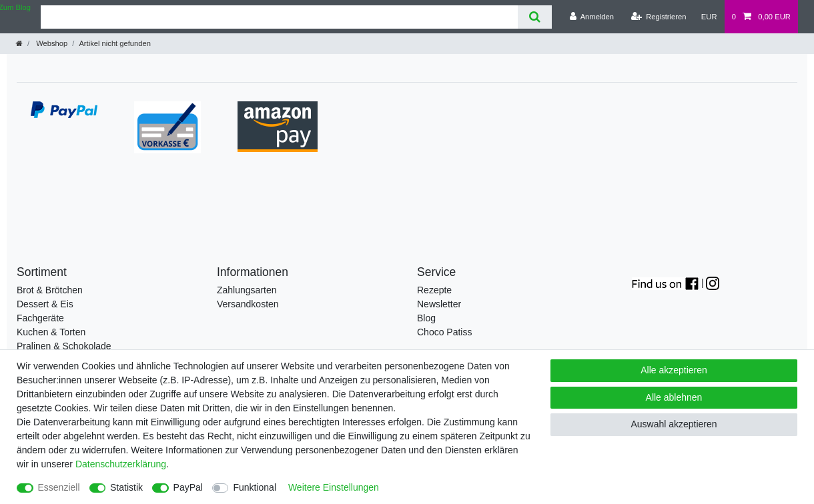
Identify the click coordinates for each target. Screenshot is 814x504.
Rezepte (434, 290)
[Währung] (709, 17)
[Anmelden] (591, 17)
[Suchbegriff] (279, 17)
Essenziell (59, 487)
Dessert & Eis (45, 304)
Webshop (51, 43)
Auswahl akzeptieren (674, 424)
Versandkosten (248, 304)
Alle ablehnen (674, 397)
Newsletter (439, 304)
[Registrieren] (658, 17)
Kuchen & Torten (51, 332)
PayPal (188, 487)
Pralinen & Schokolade (64, 346)
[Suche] (535, 17)
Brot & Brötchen (50, 290)
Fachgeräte (40, 318)
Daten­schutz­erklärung (121, 464)
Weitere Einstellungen (334, 487)
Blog (426, 318)
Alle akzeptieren (674, 370)
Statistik (126, 487)
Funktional (255, 487)
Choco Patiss (444, 332)
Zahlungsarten (247, 290)
